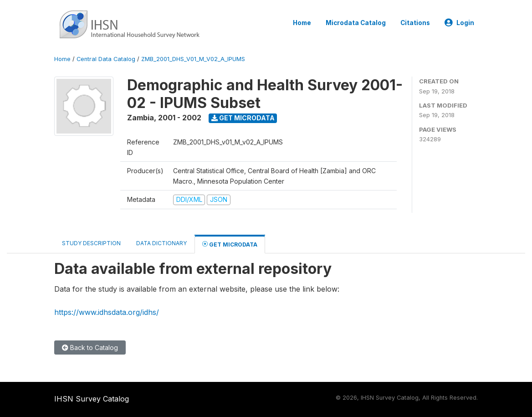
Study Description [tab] (91, 243)
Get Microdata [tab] (230, 244)
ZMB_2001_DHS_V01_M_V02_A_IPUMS (193, 59)
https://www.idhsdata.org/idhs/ (107, 312)
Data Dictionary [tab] (161, 243)
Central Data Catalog (106, 59)
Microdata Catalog (356, 23)
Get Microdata (243, 118)
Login (459, 23)
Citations (415, 23)
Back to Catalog (90, 347)
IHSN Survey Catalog (92, 399)
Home (302, 23)
